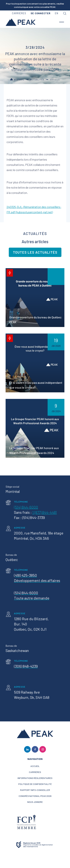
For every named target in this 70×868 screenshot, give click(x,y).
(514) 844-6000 (26, 507)
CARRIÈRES (35, 772)
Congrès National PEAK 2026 (35, 796)
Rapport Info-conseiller (35, 790)
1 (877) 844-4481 (45, 512)
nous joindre (35, 802)
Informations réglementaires (35, 778)
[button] (41, 13)
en (57, 13)
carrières (19, 13)
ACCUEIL (35, 766)
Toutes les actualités (35, 252)
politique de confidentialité (35, 784)
